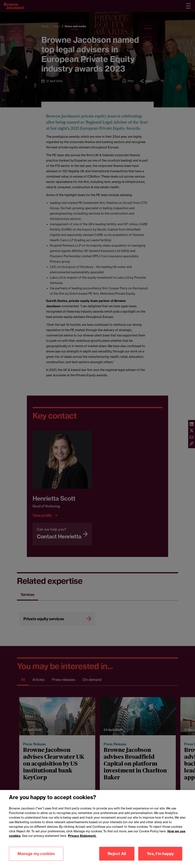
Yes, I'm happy (160, 859)
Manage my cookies (36, 859)
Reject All (117, 859)
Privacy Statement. (82, 841)
